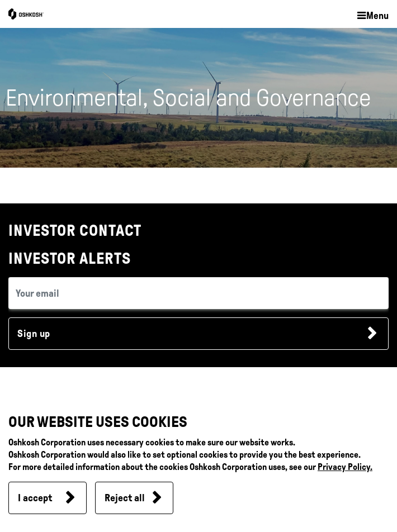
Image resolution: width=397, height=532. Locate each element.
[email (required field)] (198, 293)
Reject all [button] (125, 498)
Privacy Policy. (345, 467)
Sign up (34, 334)
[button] (372, 16)
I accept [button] (35, 498)
